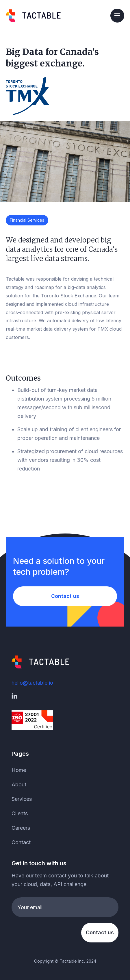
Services (22, 799)
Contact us (65, 596)
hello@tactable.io (32, 683)
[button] (117, 16)
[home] (33, 15)
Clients (20, 813)
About (19, 784)
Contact (21, 842)
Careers (21, 828)
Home (19, 770)
